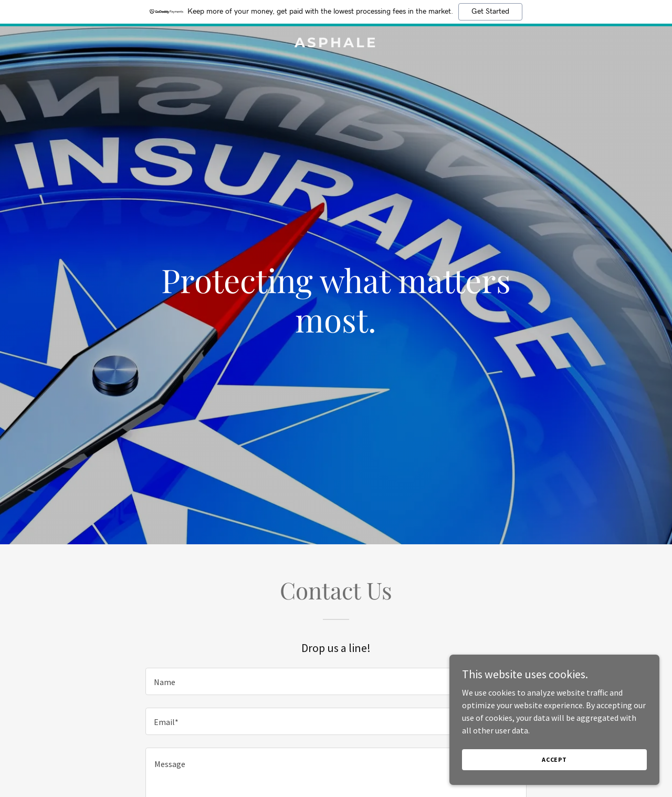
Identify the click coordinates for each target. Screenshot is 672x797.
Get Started (490, 12)
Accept (554, 759)
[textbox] (336, 681)
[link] (336, 44)
